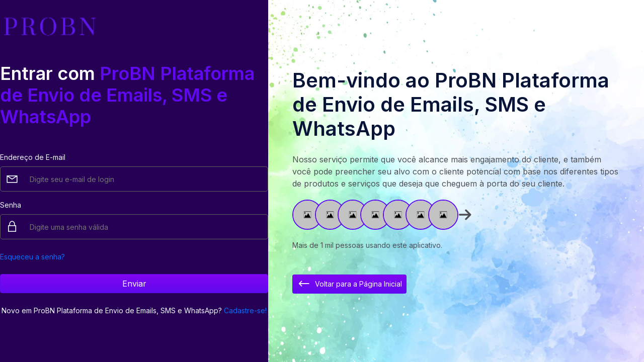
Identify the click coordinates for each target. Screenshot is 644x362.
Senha (11, 205)
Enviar (134, 284)
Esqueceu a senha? (32, 257)
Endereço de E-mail (33, 157)
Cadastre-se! (245, 310)
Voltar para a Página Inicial (349, 284)
